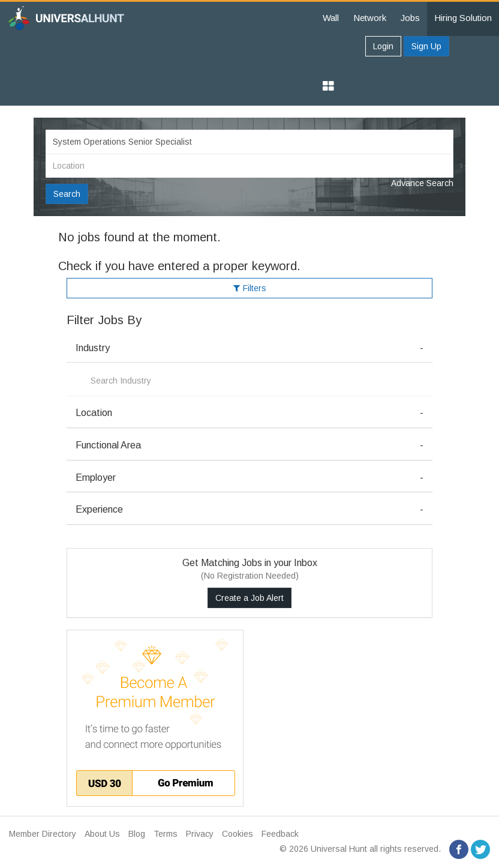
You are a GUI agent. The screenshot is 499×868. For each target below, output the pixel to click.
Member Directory (43, 834)
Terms (166, 834)
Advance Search (422, 183)
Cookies (238, 834)
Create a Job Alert (249, 598)
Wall (331, 18)
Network (370, 18)
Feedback (280, 834)
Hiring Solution (463, 18)
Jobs (410, 18)
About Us (102, 834)
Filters (250, 288)
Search (67, 194)
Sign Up (426, 46)
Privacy (200, 834)
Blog (137, 834)
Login (383, 46)
